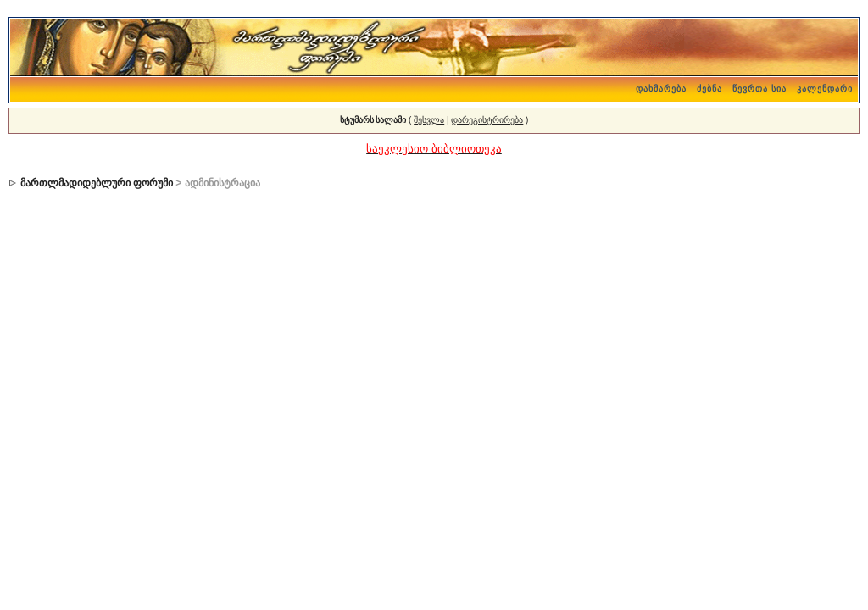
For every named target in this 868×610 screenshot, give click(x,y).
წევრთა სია (759, 89)
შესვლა (429, 120)
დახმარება (661, 89)
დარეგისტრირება (487, 120)
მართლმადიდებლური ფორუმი (97, 183)
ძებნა (709, 89)
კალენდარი (825, 89)
